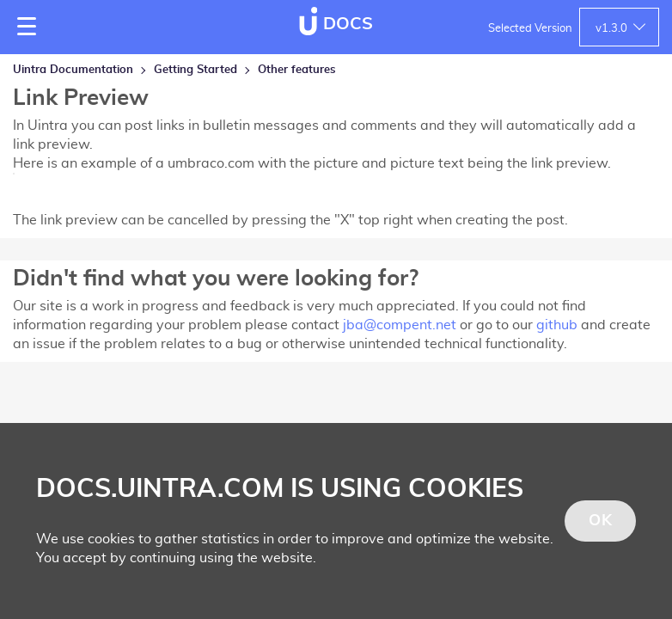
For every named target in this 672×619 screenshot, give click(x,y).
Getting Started (195, 70)
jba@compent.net (400, 325)
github (557, 325)
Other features (297, 70)
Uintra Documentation (73, 70)
